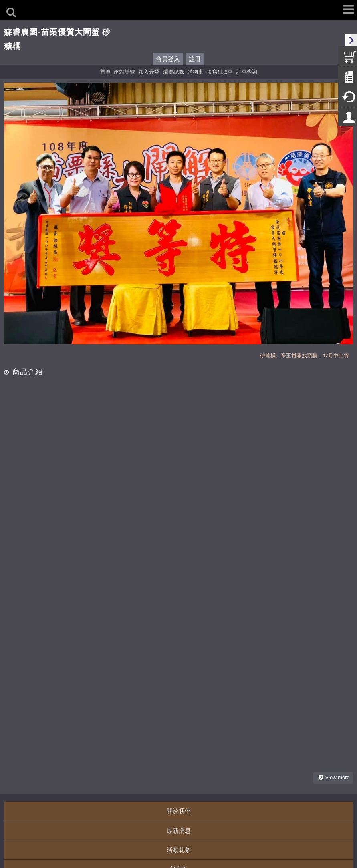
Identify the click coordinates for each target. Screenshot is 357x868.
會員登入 (168, 59)
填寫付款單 (220, 72)
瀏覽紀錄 (173, 72)
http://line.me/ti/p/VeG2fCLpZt (78, 811)
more (335, 625)
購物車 (195, 72)
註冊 (195, 59)
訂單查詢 (247, 72)
